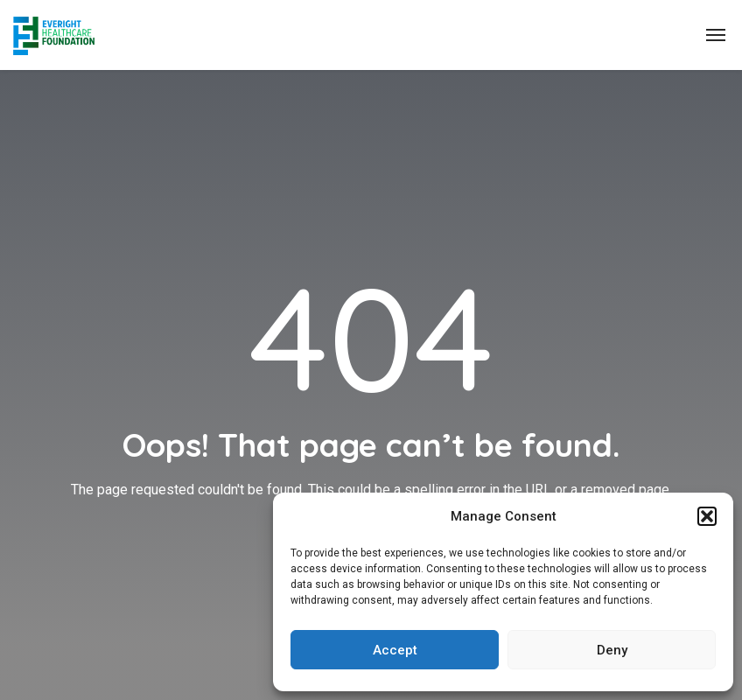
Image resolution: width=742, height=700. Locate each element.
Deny (612, 650)
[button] (707, 516)
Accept (395, 650)
